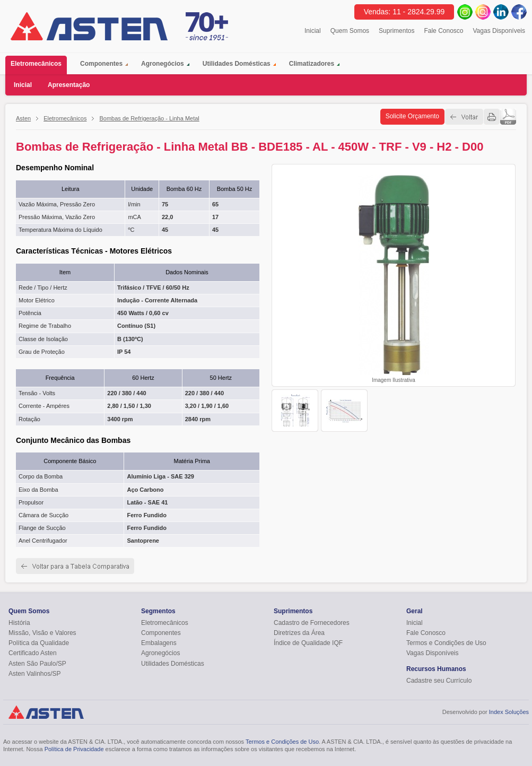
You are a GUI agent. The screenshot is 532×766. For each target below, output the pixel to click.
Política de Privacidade (74, 749)
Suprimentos (396, 31)
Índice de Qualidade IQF (308, 643)
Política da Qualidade (39, 643)
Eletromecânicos (39, 65)
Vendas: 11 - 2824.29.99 (404, 12)
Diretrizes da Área (299, 633)
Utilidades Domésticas (237, 64)
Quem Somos (350, 31)
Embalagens (159, 643)
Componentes (101, 64)
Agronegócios (163, 64)
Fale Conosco (443, 31)
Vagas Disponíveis (499, 31)
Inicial (313, 31)
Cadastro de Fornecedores (312, 623)
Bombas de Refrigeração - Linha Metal (149, 118)
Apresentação (69, 85)
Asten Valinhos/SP (35, 674)
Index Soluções (509, 712)
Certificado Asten (33, 653)
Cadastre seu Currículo (439, 681)
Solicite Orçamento (412, 116)
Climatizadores (312, 64)
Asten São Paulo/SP (37, 664)
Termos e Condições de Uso (446, 643)
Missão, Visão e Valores (42, 633)
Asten (23, 118)
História (19, 623)
